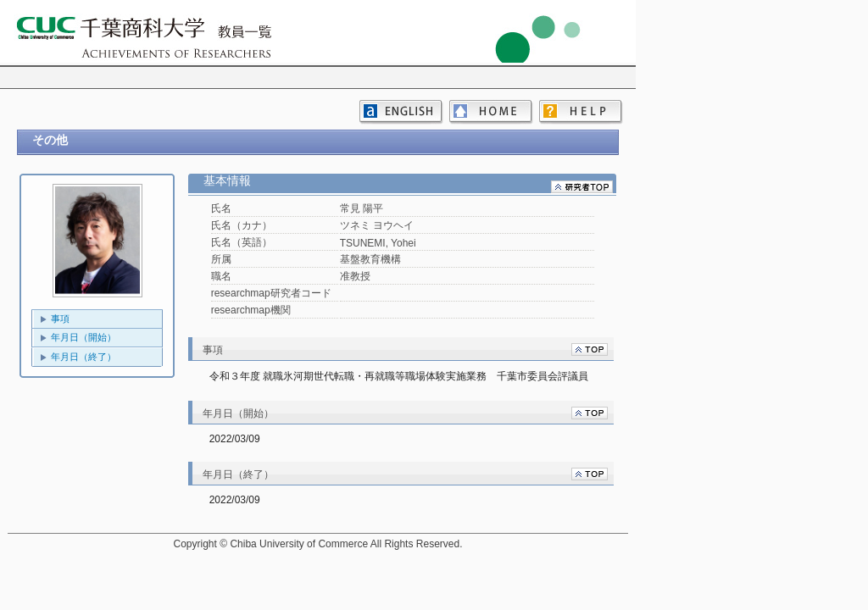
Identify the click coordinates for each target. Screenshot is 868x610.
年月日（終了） (83, 357)
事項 (60, 319)
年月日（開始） (83, 337)
